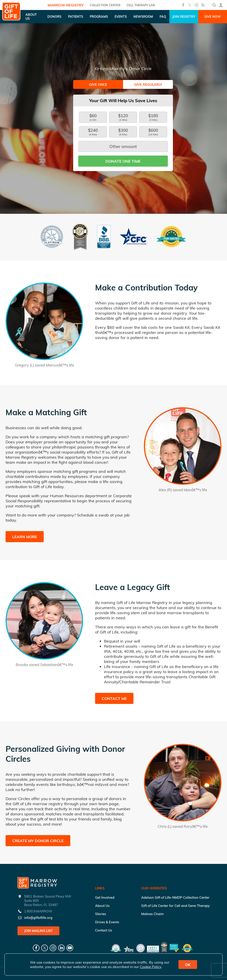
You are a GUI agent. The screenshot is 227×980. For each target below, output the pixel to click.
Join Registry (184, 17)
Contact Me (114, 698)
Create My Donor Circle (38, 841)
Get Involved (105, 897)
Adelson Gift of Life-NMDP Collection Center (175, 897)
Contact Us (104, 930)
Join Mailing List (38, 931)
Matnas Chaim (152, 914)
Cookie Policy (151, 967)
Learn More (25, 537)
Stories (101, 914)
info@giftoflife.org (38, 918)
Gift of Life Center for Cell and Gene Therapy (175, 906)
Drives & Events (107, 922)
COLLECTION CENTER (105, 5)
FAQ (163, 17)
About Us (102, 906)
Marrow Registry (66, 5)
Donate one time (123, 161)
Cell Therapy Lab (141, 5)
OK (188, 965)
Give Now (213, 17)
